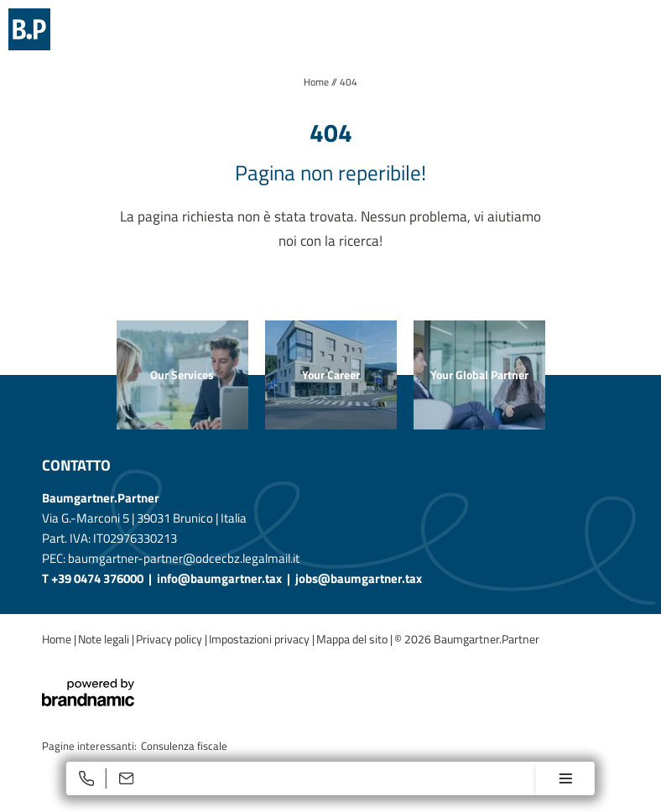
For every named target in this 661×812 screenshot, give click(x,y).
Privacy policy (170, 639)
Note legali (105, 639)
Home (317, 82)
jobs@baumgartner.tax (359, 578)
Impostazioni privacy (260, 639)
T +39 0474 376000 (94, 578)
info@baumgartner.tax (219, 578)
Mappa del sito (353, 639)
